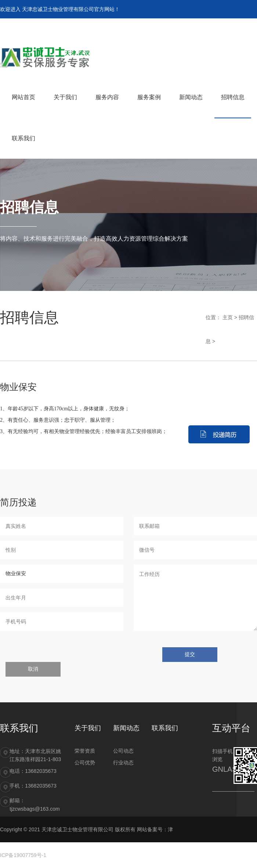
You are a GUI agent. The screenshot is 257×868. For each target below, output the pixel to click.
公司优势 (85, 763)
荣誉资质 (85, 751)
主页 (228, 317)
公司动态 (123, 751)
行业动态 (123, 763)
